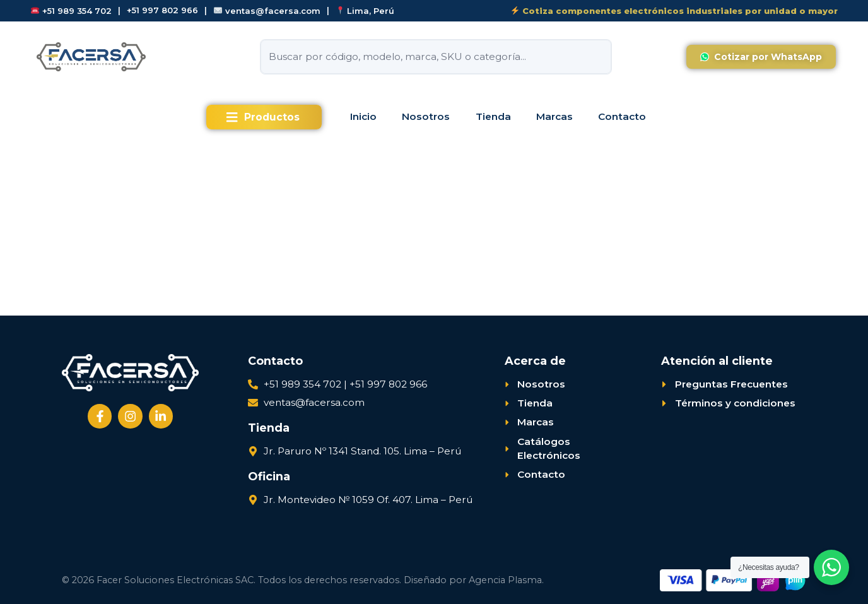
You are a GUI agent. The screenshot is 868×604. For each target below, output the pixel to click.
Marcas (554, 116)
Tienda (493, 116)
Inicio (363, 116)
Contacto (622, 116)
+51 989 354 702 (71, 11)
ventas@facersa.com (267, 11)
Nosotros (426, 116)
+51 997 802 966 (162, 10)
